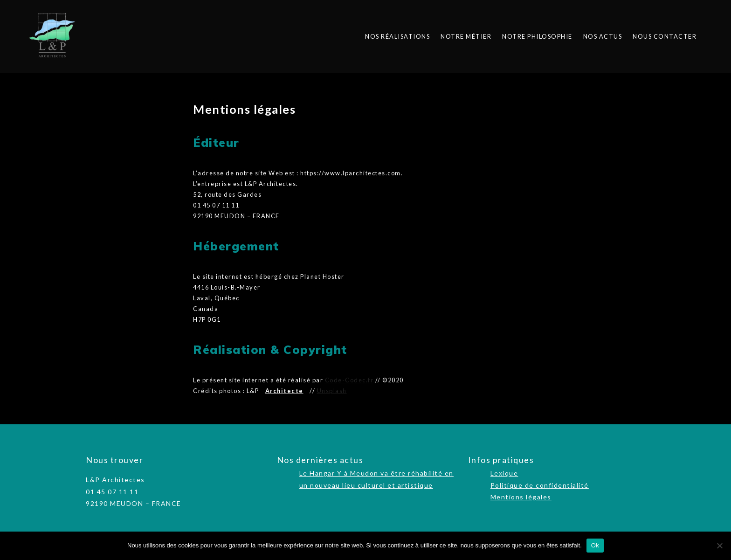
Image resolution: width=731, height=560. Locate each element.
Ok (595, 545)
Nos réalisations (397, 36)
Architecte (284, 391)
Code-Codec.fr (349, 380)
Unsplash (332, 391)
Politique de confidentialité (540, 485)
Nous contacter (665, 36)
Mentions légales (521, 497)
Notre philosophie (537, 36)
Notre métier (466, 36)
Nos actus (603, 36)
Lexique (504, 473)
